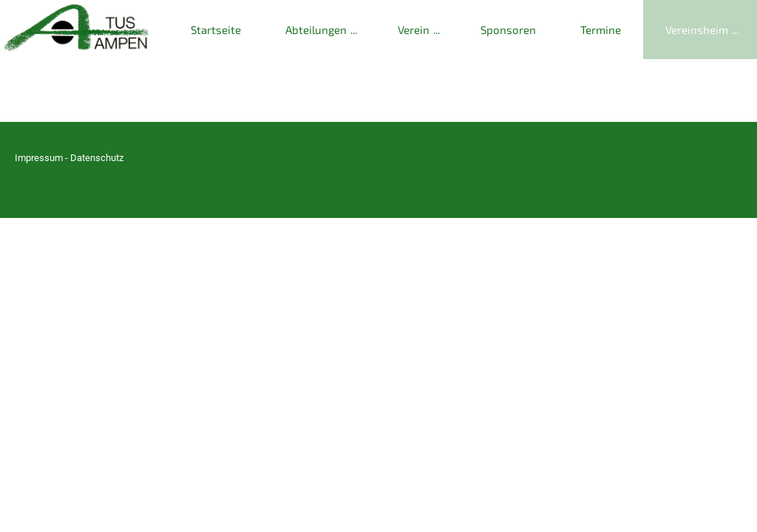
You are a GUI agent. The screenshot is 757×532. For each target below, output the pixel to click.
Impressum (39, 158)
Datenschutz (97, 158)
